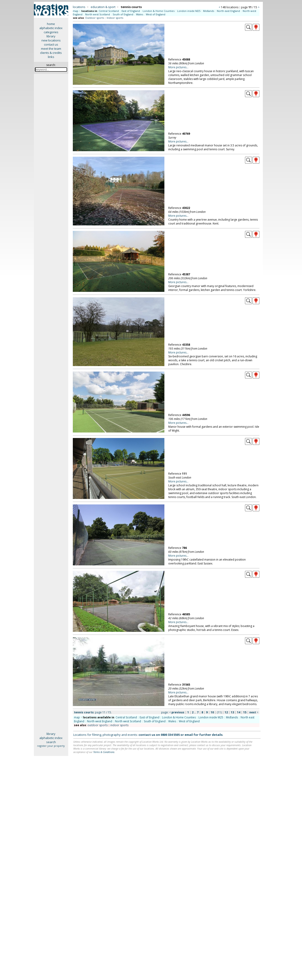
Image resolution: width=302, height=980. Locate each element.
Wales (140, 14)
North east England (228, 11)
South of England (123, 14)
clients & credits (51, 53)
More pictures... (178, 67)
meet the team (51, 49)
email (189, 735)
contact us (51, 44)
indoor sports (119, 725)
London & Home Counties (159, 11)
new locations (51, 40)
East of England (131, 11)
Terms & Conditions (104, 752)
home (51, 24)
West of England (156, 14)
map (76, 11)
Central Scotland (109, 11)
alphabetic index (51, 28)
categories (51, 32)
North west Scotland (98, 14)
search (51, 742)
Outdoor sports (95, 18)
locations (79, 7)
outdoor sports (98, 725)
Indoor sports (115, 18)
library (51, 36)
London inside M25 (189, 11)
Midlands (209, 11)
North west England (100, 721)
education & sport (103, 7)
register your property (51, 746)
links (51, 57)
